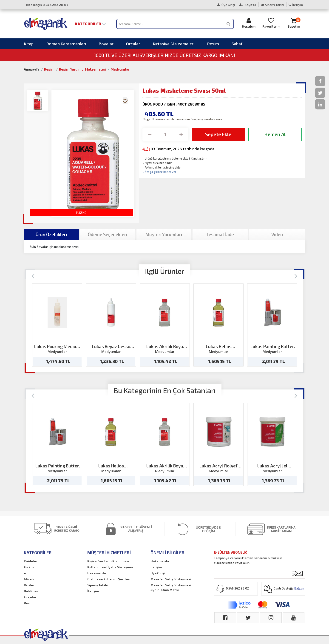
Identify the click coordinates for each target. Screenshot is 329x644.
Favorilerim (271, 23)
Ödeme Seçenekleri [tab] (108, 234)
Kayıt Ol (248, 5)
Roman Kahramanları (66, 44)
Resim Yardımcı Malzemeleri (83, 69)
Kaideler (31, 561)
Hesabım (249, 23)
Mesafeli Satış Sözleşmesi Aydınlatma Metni (171, 587)
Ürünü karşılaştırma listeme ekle (165, 158)
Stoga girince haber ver (159, 172)
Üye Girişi (226, 5)
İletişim (296, 5)
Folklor (29, 567)
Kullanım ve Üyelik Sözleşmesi (111, 567)
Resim (213, 44)
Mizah (29, 579)
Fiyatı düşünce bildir (157, 163)
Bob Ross (31, 591)
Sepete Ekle (218, 134)
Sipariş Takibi (272, 5)
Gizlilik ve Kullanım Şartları (109, 579)
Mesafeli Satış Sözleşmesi (171, 579)
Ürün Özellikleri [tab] (51, 234)
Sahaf (237, 44)
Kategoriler (90, 24)
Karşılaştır (198, 158)
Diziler (29, 585)
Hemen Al (275, 134)
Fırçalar (133, 44)
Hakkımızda (97, 573)
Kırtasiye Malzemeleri (174, 44)
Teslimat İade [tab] (220, 234)
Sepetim (294, 23)
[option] (57, 325)
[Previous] (33, 276)
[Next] (296, 276)
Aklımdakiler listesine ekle (162, 167)
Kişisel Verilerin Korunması (108, 561)
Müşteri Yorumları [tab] (164, 234)
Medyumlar (120, 69)
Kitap (29, 44)
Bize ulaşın (47, 5)
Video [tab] (277, 234)
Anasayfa (32, 69)
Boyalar (106, 44)
